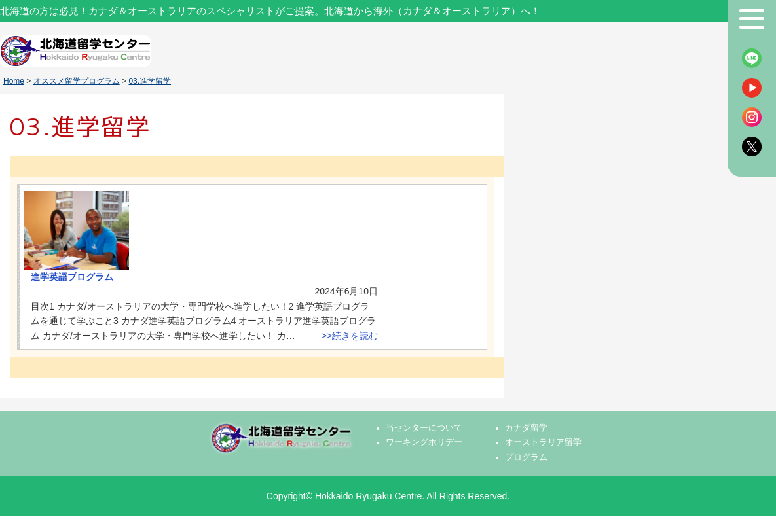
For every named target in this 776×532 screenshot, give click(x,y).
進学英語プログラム (72, 277)
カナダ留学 (526, 428)
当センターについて (424, 428)
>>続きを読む (350, 336)
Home (14, 81)
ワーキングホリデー (424, 442)
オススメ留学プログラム (77, 81)
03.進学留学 (150, 81)
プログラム (526, 457)
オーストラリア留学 (543, 442)
